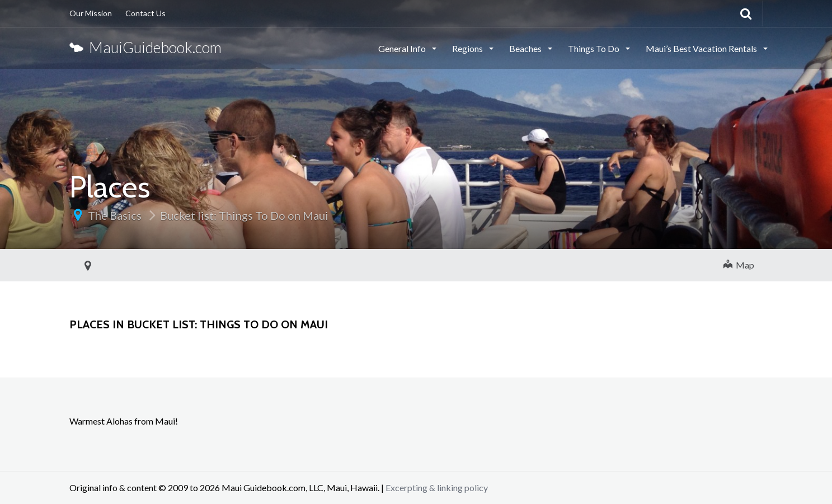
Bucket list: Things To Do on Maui (244, 215)
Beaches (526, 48)
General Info (403, 48)
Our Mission (91, 13)
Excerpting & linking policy (437, 487)
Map (739, 265)
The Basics (115, 215)
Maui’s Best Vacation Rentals (702, 48)
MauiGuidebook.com (145, 47)
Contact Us (145, 13)
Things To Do (594, 48)
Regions (468, 48)
